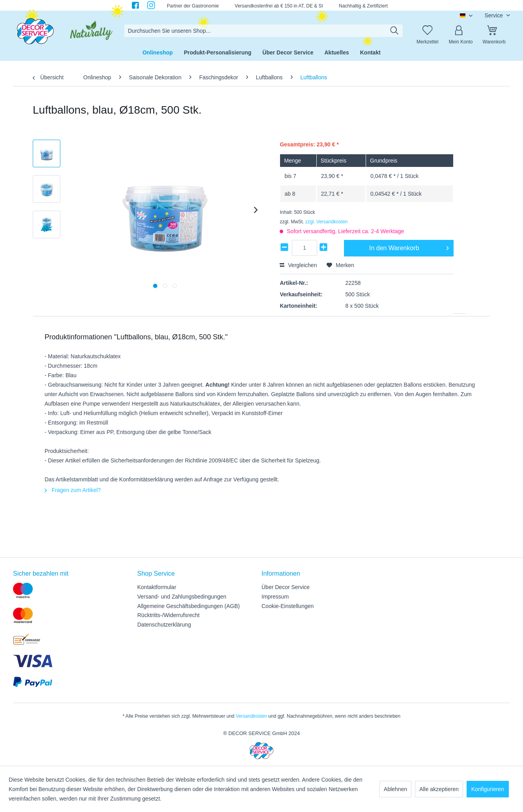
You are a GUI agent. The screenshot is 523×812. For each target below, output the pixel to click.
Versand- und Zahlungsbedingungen (182, 597)
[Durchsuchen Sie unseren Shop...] (263, 31)
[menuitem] (263, 31)
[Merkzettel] (428, 31)
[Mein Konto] (461, 31)
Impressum (275, 597)
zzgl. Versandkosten (326, 222)
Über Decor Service (286, 587)
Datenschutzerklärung (164, 625)
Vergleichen (298, 265)
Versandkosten (251, 716)
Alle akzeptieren (439, 789)
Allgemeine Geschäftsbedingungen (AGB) (189, 606)
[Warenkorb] (494, 31)
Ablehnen (395, 789)
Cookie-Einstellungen (288, 606)
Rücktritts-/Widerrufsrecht (168, 615)
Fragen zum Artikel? (73, 490)
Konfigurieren (488, 789)
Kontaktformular (157, 587)
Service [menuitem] (494, 15)
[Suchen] (394, 31)
